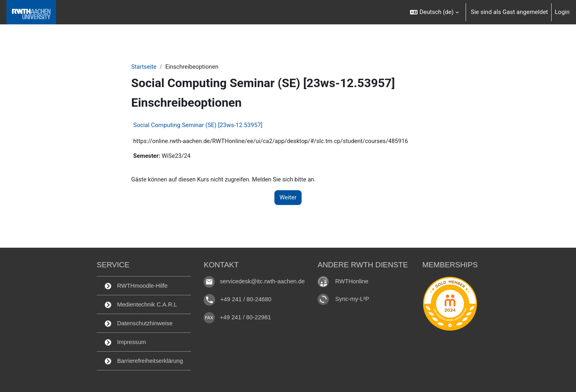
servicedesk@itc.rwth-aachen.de (263, 280)
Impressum (124, 342)
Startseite (144, 67)
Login (562, 12)
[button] (434, 12)
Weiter (288, 198)
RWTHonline (354, 280)
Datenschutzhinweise (137, 322)
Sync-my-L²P (354, 297)
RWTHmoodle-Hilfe (135, 285)
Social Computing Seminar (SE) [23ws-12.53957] (198, 125)
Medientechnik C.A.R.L (140, 304)
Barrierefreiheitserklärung (143, 360)
